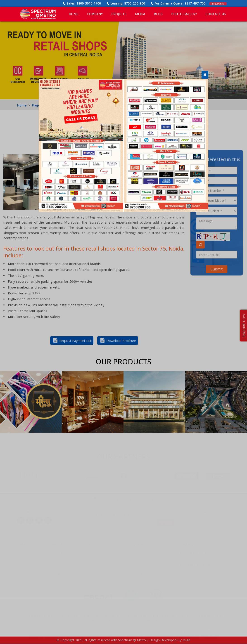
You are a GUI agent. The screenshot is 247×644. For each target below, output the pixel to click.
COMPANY (95, 14)
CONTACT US (216, 14)
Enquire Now (215, 3)
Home (74, 14)
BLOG (158, 14)
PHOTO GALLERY (184, 14)
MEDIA (140, 14)
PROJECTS (119, 14)
